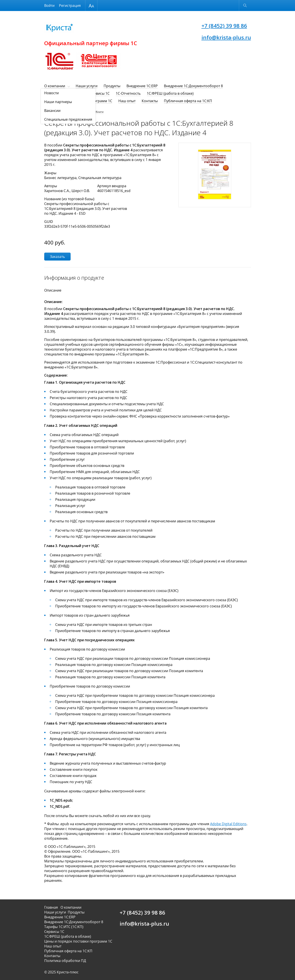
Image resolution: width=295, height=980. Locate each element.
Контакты (150, 101)
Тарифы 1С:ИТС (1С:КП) (64, 93)
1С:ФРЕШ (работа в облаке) (170, 93)
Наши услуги (87, 86)
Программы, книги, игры (76, 112)
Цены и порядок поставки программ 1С (78, 101)
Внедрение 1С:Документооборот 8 (193, 86)
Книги (100, 112)
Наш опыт (127, 101)
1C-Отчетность (128, 93)
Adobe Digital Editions (228, 824)
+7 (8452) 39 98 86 (224, 26)
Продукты (112, 86)
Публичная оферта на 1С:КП (188, 101)
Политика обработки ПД (65, 961)
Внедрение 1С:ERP (142, 86)
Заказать (57, 257)
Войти (49, 6)
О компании (55, 86)
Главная (52, 907)
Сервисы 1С (100, 93)
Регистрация (70, 6)
